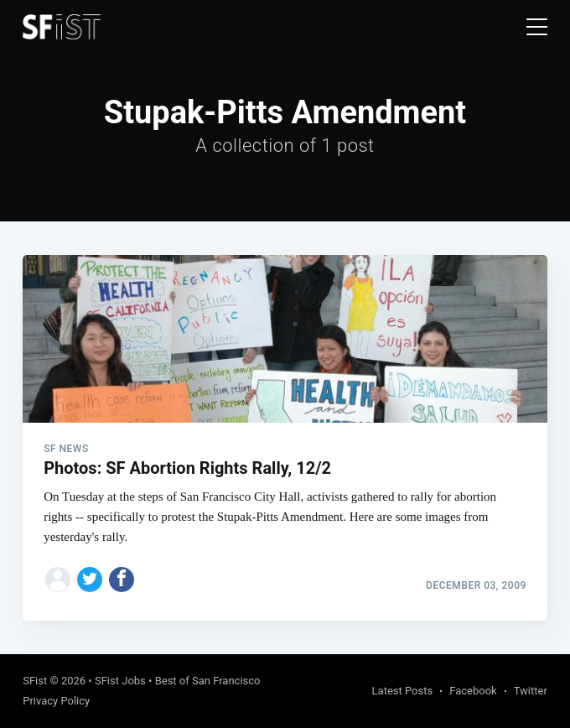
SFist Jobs (120, 681)
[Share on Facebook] (122, 580)
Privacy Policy (56, 701)
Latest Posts (403, 691)
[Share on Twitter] (90, 580)
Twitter (531, 691)
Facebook (473, 691)
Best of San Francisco (208, 681)
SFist (35, 681)
